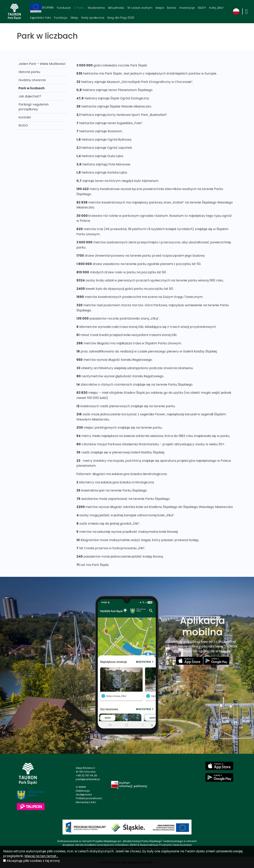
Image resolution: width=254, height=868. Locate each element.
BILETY (202, 8)
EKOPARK (42, 8)
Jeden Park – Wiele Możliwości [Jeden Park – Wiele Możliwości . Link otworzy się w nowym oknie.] (42, 64)
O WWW (81, 787)
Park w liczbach (32, 88)
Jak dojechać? (30, 96)
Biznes (172, 8)
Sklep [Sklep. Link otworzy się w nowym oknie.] (74, 18)
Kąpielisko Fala (40, 18)
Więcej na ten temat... (41, 856)
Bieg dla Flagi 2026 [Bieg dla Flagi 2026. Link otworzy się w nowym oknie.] (121, 18)
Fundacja (61, 18)
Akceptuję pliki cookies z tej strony (33, 861)
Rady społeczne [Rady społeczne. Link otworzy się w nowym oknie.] (93, 18)
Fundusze (64, 8)
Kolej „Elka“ (216, 8)
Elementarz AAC (86, 802)
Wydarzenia (96, 8)
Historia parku (29, 72)
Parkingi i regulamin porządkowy (34, 107)
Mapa (160, 8)
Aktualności (116, 8)
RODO (23, 125)
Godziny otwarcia (32, 80)
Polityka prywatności (89, 798)
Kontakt (25, 117)
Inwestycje (187, 8)
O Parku (79, 8)
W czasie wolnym (140, 8)
